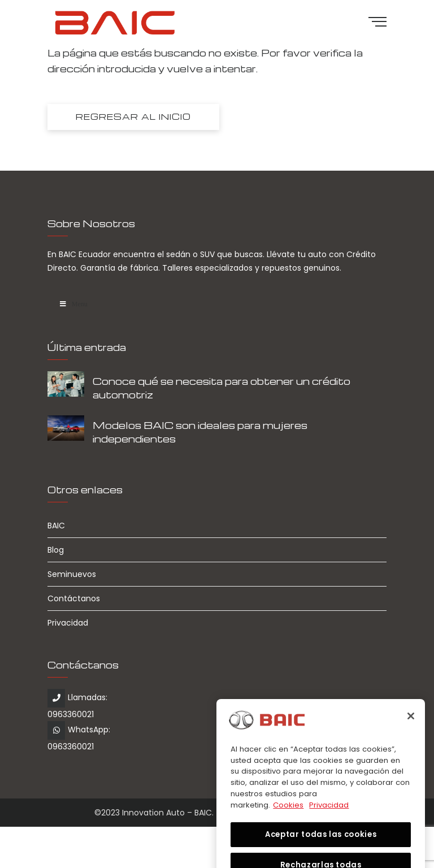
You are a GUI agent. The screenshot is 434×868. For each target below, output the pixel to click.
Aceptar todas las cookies (321, 843)
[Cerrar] (411, 725)
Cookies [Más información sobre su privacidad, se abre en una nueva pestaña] (288, 813)
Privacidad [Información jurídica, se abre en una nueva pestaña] (329, 813)
